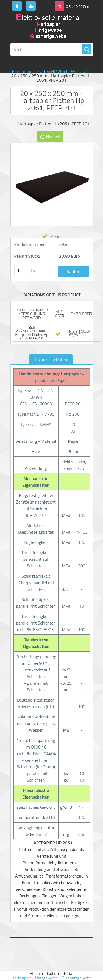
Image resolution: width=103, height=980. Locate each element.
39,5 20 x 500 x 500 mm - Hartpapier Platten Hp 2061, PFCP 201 (32, 333)
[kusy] (21, 271)
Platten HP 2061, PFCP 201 (62, 71)
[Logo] (48, 27)
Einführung (22, 71)
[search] (87, 50)
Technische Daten (51, 359)
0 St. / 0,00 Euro (78, 7)
